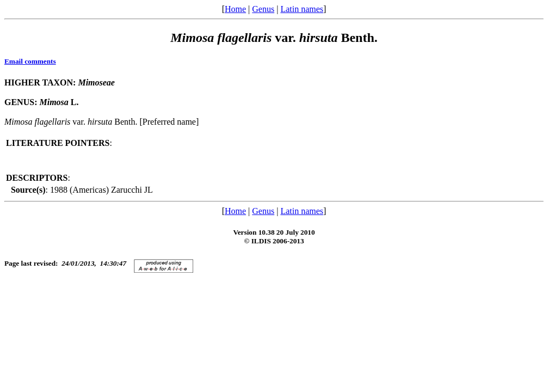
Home (235, 9)
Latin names (302, 9)
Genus (263, 9)
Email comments (30, 61)
